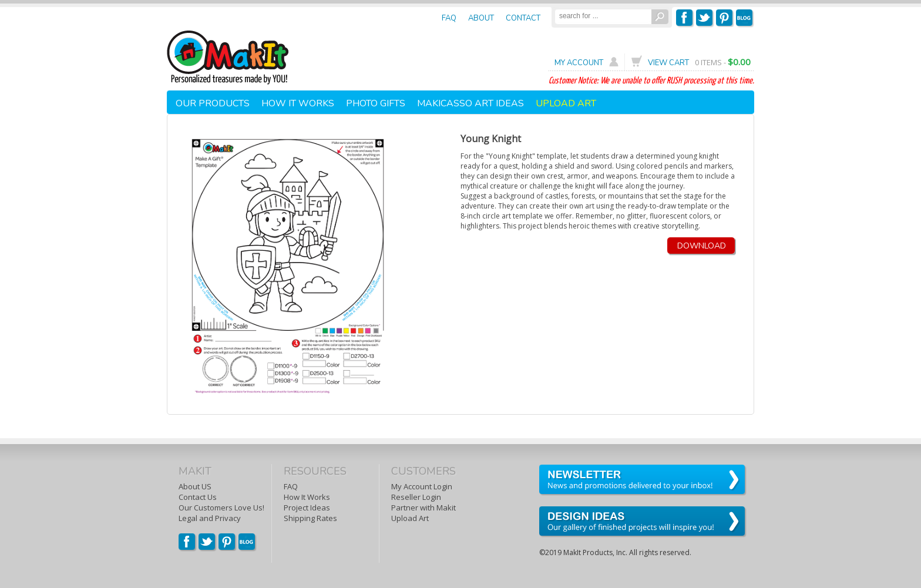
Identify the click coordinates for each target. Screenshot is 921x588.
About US (195, 486)
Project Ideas (307, 508)
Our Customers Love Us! (221, 508)
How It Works (307, 497)
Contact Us (198, 497)
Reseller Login (416, 497)
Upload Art (410, 518)
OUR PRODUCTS (213, 103)
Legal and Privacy (210, 518)
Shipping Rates (310, 518)
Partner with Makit (423, 508)
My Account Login (422, 486)
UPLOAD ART (566, 103)
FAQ (291, 486)
